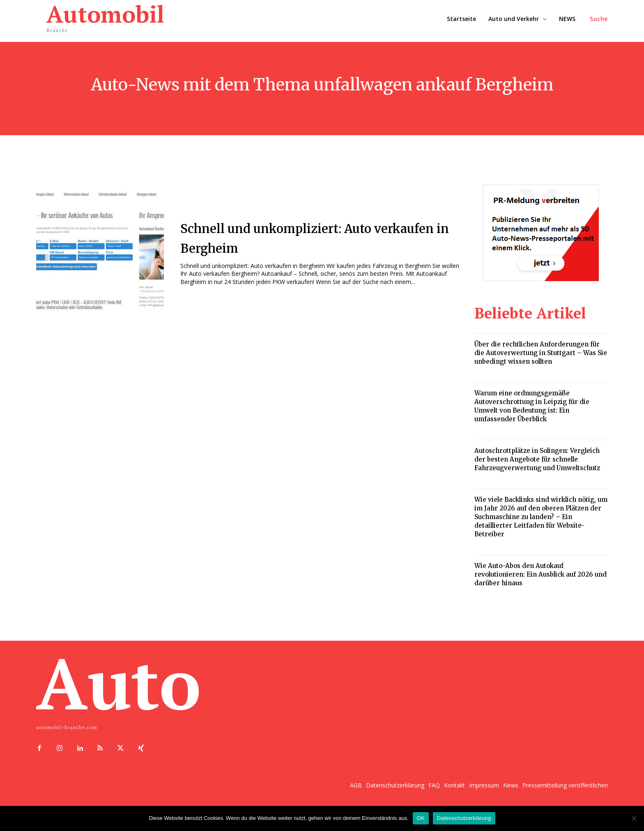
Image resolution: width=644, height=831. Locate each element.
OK (421, 818)
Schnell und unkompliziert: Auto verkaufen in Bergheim (310, 237)
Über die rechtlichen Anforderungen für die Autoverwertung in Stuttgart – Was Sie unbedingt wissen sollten (541, 353)
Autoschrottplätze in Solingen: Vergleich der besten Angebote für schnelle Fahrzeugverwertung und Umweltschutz (537, 459)
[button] (599, 19)
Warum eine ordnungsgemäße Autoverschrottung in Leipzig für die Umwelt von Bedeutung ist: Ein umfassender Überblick (532, 406)
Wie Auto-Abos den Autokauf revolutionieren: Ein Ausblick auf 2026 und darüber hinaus (540, 574)
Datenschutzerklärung (464, 818)
